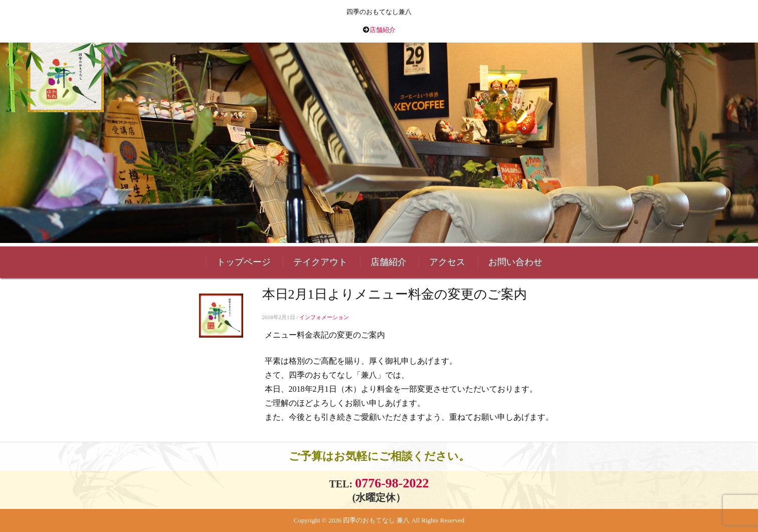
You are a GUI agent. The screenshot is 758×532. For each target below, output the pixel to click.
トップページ (244, 262)
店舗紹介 (383, 30)
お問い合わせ (515, 262)
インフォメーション (324, 317)
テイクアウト (320, 262)
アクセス (447, 262)
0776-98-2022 (392, 483)
